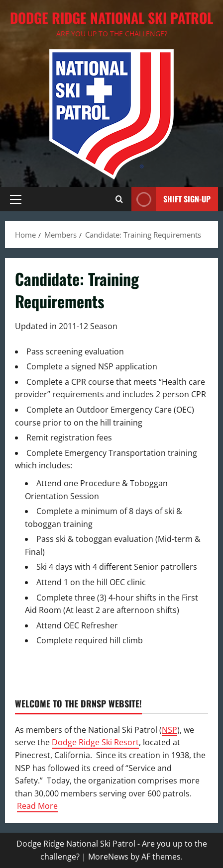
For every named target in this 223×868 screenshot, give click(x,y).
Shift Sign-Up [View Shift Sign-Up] (171, 199)
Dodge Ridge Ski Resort (95, 742)
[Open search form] (119, 199)
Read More (37, 806)
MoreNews (108, 857)
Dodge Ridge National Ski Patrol (111, 18)
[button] (16, 199)
